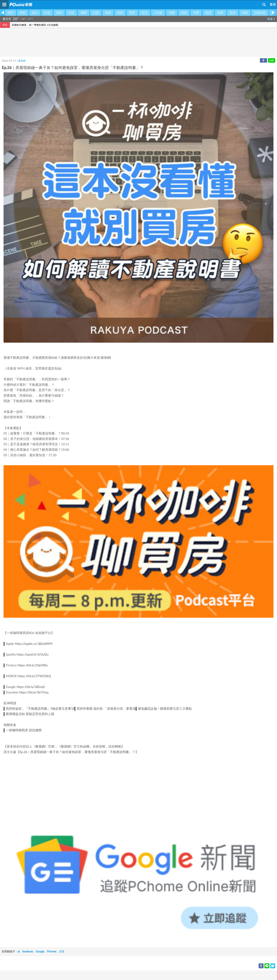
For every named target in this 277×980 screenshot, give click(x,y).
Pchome (52, 952)
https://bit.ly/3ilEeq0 (31, 687)
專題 (23, 13)
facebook (28, 952)
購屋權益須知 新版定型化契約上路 (30, 714)
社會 (47, 13)
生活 (145, 13)
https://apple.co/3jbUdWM (34, 644)
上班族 (158, 13)
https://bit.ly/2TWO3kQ (34, 676)
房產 (220, 13)
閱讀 (245, 13)
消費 (172, 13)
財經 (59, 13)
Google (40, 952)
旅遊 (184, 13)
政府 (208, 13)
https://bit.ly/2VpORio (33, 665)
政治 (35, 13)
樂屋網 (22, 61)
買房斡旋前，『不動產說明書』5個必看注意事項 (40, 709)
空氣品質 (260, 13)
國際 (84, 13)
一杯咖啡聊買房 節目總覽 (24, 730)
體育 (132, 13)
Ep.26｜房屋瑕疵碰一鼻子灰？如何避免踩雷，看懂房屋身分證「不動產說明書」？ (77, 752)
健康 (108, 13)
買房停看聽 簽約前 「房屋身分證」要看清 (106, 709)
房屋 (62, 952)
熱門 (10, 13)
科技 (71, 13)
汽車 (196, 13)
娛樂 (120, 13)
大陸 (96, 13)
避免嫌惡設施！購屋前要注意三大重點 (165, 709)
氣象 (271, 19)
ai (19, 952)
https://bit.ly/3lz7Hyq (34, 693)
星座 (233, 13)
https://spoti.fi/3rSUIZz (33, 655)
